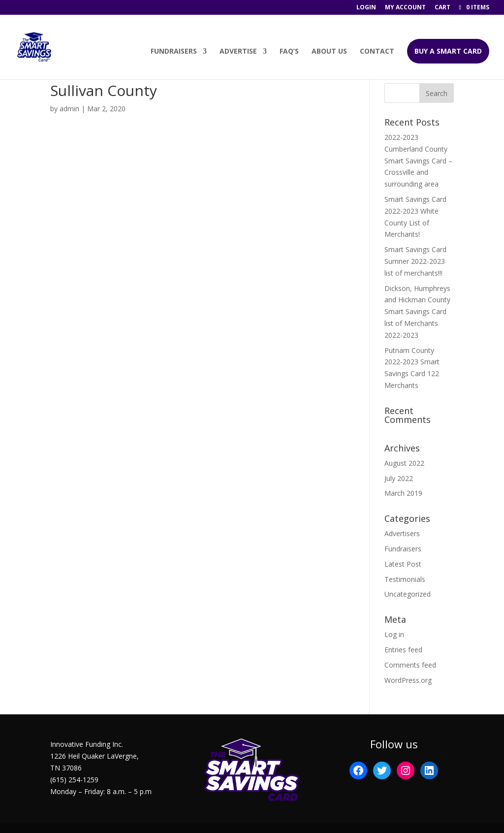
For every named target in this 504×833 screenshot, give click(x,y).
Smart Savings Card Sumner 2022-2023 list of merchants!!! (415, 261)
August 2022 (404, 463)
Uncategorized (408, 594)
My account (405, 8)
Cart (442, 8)
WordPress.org (408, 680)
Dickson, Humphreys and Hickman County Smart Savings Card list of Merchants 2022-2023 (417, 312)
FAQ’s (289, 52)
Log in (394, 634)
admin (69, 109)
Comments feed (410, 665)
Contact (377, 52)
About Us (329, 52)
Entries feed (403, 650)
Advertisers (402, 533)
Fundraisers (174, 52)
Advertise (238, 52)
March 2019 (403, 493)
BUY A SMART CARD (448, 51)
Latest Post (403, 564)
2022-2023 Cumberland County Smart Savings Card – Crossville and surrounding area (418, 160)
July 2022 (399, 478)
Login (366, 8)
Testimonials (405, 579)
